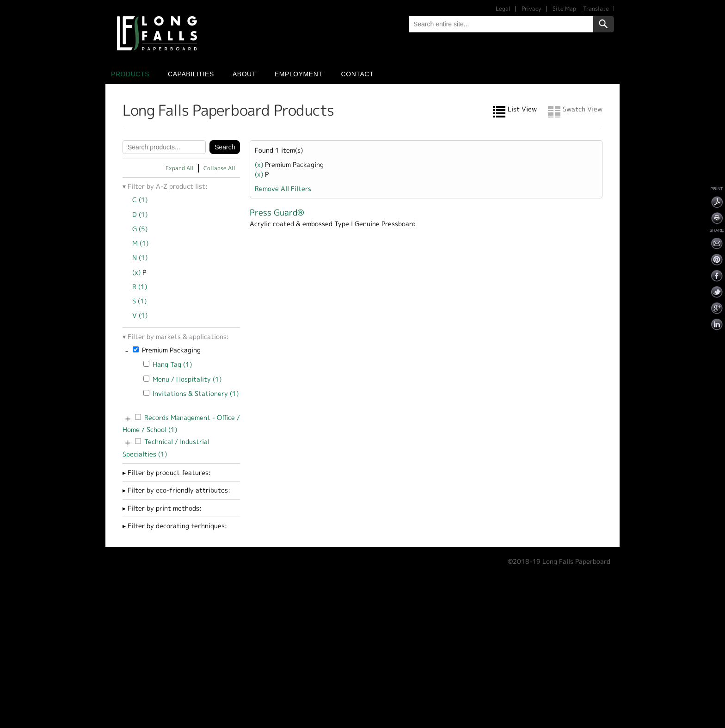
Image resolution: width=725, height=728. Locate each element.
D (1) (140, 214)
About (244, 74)
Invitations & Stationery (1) (196, 393)
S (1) (139, 301)
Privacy (531, 9)
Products (130, 74)
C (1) (140, 200)
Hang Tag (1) (172, 364)
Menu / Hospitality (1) (187, 379)
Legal (503, 9)
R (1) (140, 287)
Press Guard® (277, 213)
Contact (358, 74)
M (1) (140, 243)
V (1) (140, 315)
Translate (596, 9)
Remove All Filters (283, 188)
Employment (299, 74)
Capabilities (191, 74)
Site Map (564, 9)
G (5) (140, 229)
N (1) (140, 257)
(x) (137, 272)
